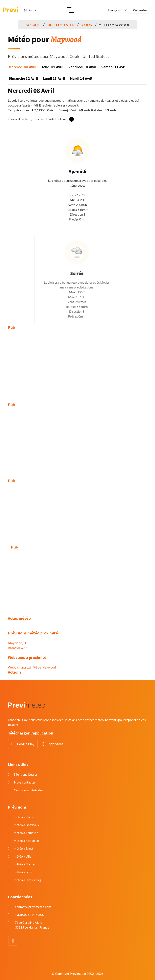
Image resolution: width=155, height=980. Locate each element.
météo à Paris (23, 817)
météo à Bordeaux (27, 825)
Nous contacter (25, 782)
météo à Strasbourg (28, 880)
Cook (87, 25)
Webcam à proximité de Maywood (32, 667)
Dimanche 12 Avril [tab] (23, 78)
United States (61, 25)
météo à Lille (23, 856)
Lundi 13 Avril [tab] (54, 78)
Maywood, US (18, 643)
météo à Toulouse (26, 833)
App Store (56, 744)
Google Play (26, 744)
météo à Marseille (26, 841)
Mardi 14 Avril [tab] (81, 78)
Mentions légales (26, 774)
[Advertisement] (77, 363)
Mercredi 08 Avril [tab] (23, 67)
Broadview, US (18, 648)
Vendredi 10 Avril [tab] (82, 67)
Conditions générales (28, 790)
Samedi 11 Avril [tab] (114, 67)
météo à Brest (24, 848)
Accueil (33, 25)
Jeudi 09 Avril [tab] (52, 67)
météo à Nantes (25, 864)
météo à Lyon (23, 872)
